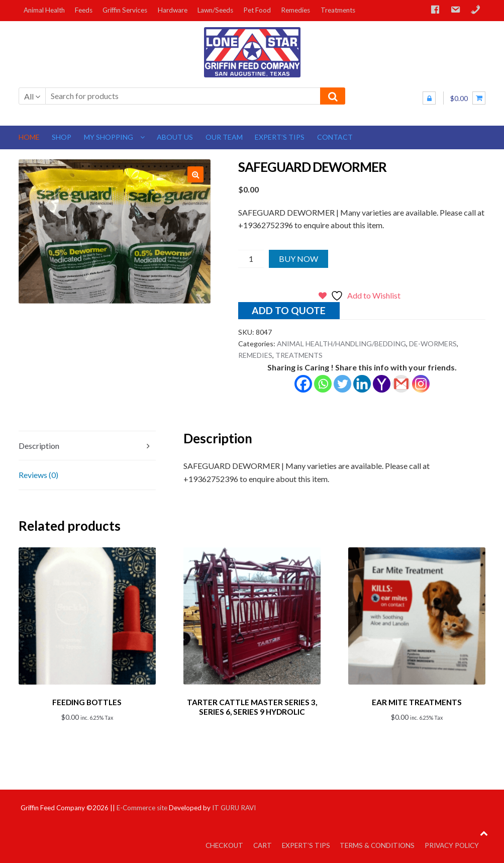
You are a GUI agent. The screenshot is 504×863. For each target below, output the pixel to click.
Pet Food (257, 10)
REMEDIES (255, 355)
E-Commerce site (142, 806)
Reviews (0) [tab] (38, 475)
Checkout (224, 844)
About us (175, 137)
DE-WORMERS (433, 344)
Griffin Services (125, 10)
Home (29, 137)
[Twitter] (342, 384)
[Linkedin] (362, 384)
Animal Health (44, 10)
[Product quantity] (251, 259)
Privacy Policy (452, 844)
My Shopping (109, 137)
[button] (195, 174)
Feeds (84, 10)
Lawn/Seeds (215, 10)
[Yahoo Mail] (382, 384)
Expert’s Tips (280, 137)
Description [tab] (39, 446)
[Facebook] (303, 384)
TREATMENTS (299, 355)
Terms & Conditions (377, 844)
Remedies (295, 10)
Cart (263, 844)
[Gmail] (401, 384)
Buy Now (298, 259)
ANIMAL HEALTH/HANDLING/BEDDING (341, 344)
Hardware (173, 10)
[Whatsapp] (323, 384)
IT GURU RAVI (234, 806)
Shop (62, 137)
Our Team (224, 137)
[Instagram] (421, 384)
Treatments (338, 10)
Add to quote (289, 310)
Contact (335, 137)
